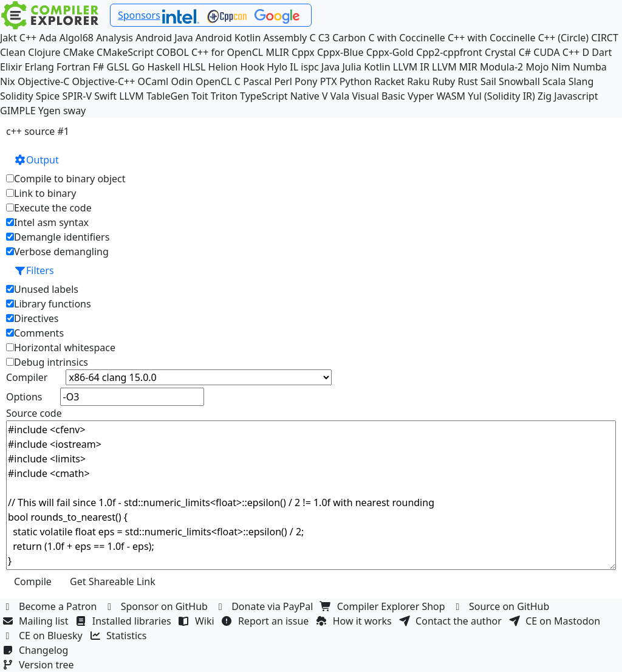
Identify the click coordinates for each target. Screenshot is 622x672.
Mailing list (37, 621)
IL (294, 67)
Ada (48, 38)
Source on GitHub (502, 606)
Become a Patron (51, 606)
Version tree (39, 665)
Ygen (50, 111)
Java (330, 67)
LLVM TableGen (154, 96)
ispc (309, 67)
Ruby (444, 81)
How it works (355, 621)
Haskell (163, 67)
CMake (79, 52)
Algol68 (77, 38)
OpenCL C (218, 81)
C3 (324, 38)
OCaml (153, 81)
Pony (306, 81)
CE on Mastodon (556, 621)
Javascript (576, 96)
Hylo (277, 67)
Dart (602, 52)
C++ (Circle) (564, 38)
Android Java (164, 38)
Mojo (537, 67)
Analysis (114, 38)
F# (99, 67)
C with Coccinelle (406, 38)
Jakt (9, 38)
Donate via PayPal (265, 606)
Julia (352, 67)
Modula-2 (501, 67)
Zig (545, 96)
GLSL (118, 67)
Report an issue (267, 621)
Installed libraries (125, 621)
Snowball (519, 81)
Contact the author (452, 621)
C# (525, 52)
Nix (8, 81)
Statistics (120, 636)
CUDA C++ (556, 52)
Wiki (198, 621)
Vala (340, 96)
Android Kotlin (228, 38)
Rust (467, 81)
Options (24, 397)
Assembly (285, 38)
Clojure (44, 52)
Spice (48, 96)
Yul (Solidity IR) (501, 96)
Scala (554, 81)
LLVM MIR (455, 67)
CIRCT (605, 38)
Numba (590, 67)
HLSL (194, 67)
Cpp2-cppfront (449, 52)
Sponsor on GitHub (158, 606)
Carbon (349, 38)
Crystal (500, 52)
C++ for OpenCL (227, 52)
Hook (252, 67)
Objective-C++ (104, 81)
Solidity (17, 96)
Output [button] (36, 160)
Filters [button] (34, 270)
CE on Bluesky (44, 636)
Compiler (27, 377)
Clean (13, 52)
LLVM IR (411, 67)
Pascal (257, 81)
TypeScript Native (280, 96)
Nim (561, 67)
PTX (329, 81)
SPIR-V (77, 96)
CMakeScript (125, 52)
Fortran (73, 67)
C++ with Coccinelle (492, 38)
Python (356, 81)
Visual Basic (378, 96)
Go (138, 67)
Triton (224, 96)
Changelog (37, 650)
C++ (28, 38)
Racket (389, 81)
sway (74, 111)
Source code (34, 413)
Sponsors (139, 15)
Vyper (421, 96)
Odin (182, 81)
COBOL (173, 52)
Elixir (11, 67)
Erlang (39, 67)
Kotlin (377, 67)
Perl (283, 81)
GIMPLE (18, 111)
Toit (200, 96)
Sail (488, 81)
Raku (418, 81)
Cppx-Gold (390, 52)
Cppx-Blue (340, 52)
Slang (581, 81)
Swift (105, 96)
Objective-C (44, 81)
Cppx (303, 52)
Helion (223, 67)
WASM (451, 96)
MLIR (277, 52)
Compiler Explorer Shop (384, 606)
